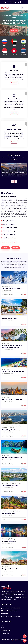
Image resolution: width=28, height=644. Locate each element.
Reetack (14, 641)
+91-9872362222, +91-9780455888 (11, 608)
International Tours (14, 129)
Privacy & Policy (5, 633)
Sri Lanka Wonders (9, 513)
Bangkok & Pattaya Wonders (12, 399)
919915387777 (6, 614)
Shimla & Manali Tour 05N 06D (13, 288)
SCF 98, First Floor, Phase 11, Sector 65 (11, 616)
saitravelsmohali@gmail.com (9, 611)
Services (3, 628)
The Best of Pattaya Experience (13, 371)
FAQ (2, 625)
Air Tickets (14, 70)
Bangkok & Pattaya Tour (11, 569)
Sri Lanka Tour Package (10, 485)
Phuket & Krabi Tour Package (12, 458)
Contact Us (6, 248)
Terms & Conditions (6, 631)
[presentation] (12, 181)
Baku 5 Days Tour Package (11, 430)
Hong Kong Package (9, 541)
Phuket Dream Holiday (10, 318)
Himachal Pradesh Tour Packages (14, 172)
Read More (14, 30)
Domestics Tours (14, 99)
